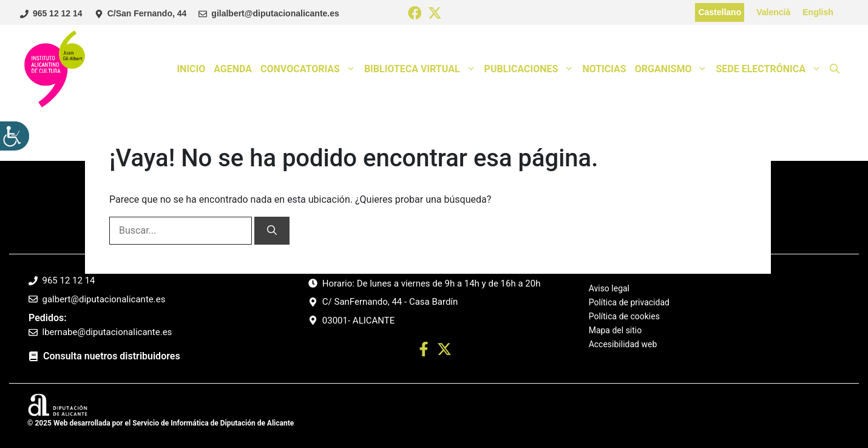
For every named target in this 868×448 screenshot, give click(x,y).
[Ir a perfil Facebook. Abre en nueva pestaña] (424, 351)
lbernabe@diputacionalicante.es (107, 332)
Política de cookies (624, 316)
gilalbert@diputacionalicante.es (275, 13)
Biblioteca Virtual (422, 69)
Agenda (233, 69)
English (818, 12)
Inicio (191, 69)
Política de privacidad (629, 302)
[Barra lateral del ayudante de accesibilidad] (15, 136)
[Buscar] (272, 231)
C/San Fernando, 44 (147, 13)
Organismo (673, 69)
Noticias (604, 69)
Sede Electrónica (771, 69)
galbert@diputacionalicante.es (104, 299)
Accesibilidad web (623, 344)
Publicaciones (531, 69)
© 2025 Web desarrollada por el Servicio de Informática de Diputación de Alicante (161, 423)
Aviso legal (609, 289)
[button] (835, 69)
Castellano (720, 12)
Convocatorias (310, 69)
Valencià (773, 12)
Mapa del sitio (615, 330)
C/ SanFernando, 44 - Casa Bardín (390, 302)
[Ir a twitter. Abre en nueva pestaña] (444, 351)
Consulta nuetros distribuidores (112, 356)
